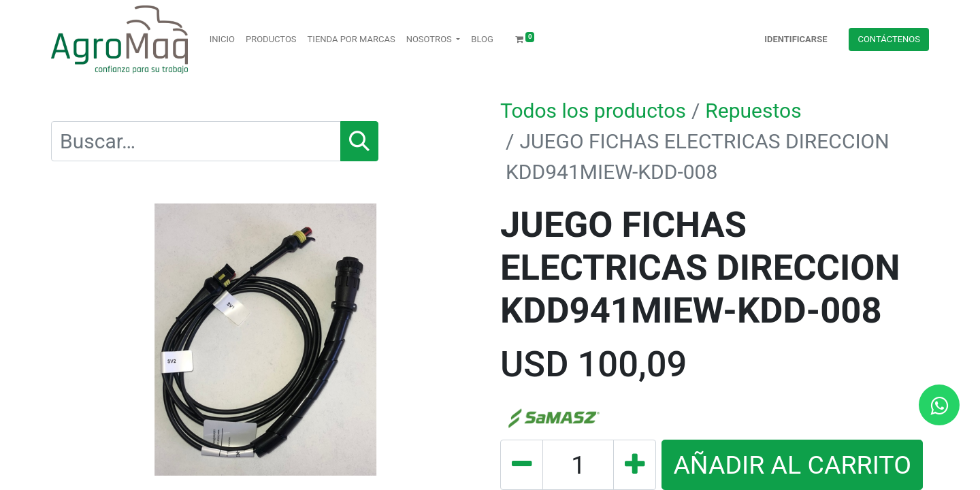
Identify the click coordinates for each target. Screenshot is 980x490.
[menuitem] (222, 39)
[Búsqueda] (359, 141)
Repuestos (753, 111)
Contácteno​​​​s (889, 39)
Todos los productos (593, 111)
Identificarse (796, 39)
